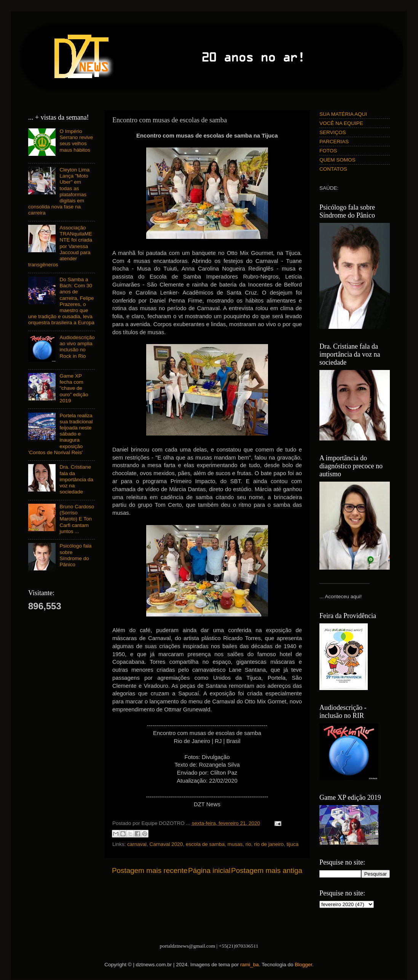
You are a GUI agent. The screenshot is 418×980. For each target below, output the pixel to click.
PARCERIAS (334, 142)
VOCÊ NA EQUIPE (341, 123)
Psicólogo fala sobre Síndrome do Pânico (75, 555)
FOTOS (328, 151)
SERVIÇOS (333, 132)
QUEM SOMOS (337, 160)
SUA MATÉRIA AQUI (343, 114)
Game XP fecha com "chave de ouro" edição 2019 (74, 388)
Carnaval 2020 (166, 844)
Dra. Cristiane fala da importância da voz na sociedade (76, 479)
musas (235, 844)
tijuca (293, 844)
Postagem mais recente (150, 870)
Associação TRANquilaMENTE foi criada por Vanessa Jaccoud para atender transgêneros (60, 246)
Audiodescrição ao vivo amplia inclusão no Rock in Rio (77, 347)
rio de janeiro (269, 844)
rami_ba (250, 965)
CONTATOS (333, 169)
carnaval (137, 844)
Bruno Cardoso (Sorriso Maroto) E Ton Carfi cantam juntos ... (77, 519)
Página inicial (209, 870)
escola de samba (205, 844)
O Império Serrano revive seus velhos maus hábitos (76, 141)
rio (248, 844)
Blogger (303, 965)
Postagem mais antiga (267, 870)
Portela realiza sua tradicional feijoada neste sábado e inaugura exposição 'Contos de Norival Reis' (60, 434)
